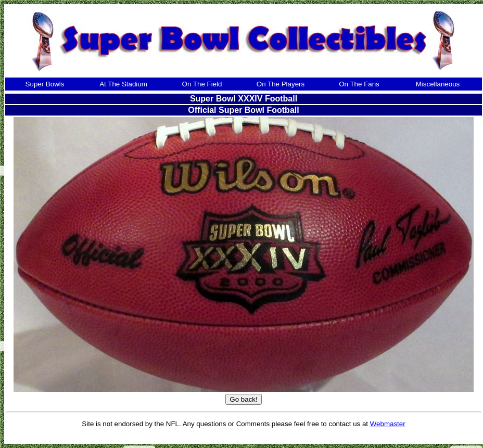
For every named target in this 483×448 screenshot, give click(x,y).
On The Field (202, 84)
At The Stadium (123, 84)
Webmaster (388, 424)
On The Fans (359, 84)
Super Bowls (45, 84)
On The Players (281, 84)
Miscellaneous (438, 84)
